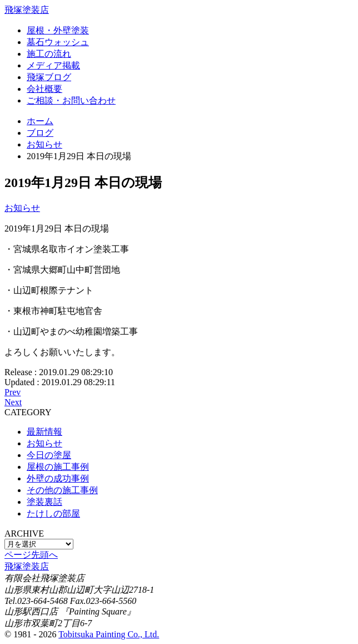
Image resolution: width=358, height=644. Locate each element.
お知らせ (22, 208)
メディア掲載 (53, 65)
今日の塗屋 (49, 455)
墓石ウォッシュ (58, 42)
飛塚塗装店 (27, 10)
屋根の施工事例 (58, 467)
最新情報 (44, 432)
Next (13, 402)
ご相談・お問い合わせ (71, 100)
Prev (13, 392)
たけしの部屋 (53, 513)
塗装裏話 (44, 502)
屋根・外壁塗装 (58, 30)
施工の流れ (49, 54)
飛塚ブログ (49, 77)
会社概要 (44, 89)
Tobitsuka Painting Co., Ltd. (109, 634)
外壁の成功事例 (58, 478)
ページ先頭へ (31, 555)
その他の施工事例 (62, 490)
